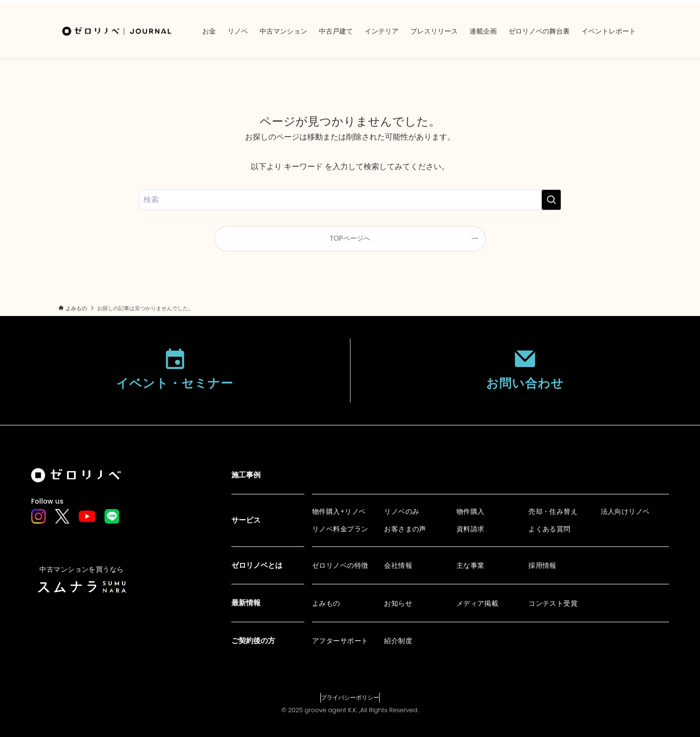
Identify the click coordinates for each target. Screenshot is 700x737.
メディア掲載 (478, 603)
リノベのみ (402, 511)
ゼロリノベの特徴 (340, 565)
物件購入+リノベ (339, 511)
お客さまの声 (405, 529)
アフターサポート (340, 641)
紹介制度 (398, 641)
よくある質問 (550, 529)
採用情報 (542, 565)
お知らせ (398, 603)
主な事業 (471, 565)
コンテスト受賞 (553, 603)
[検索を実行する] (551, 200)
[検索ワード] (350, 200)
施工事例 (246, 475)
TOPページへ (350, 238)
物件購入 (471, 511)
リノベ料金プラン (340, 529)
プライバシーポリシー (350, 697)
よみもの (326, 603)
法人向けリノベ (625, 511)
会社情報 (398, 565)
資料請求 (471, 529)
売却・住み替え (553, 511)
